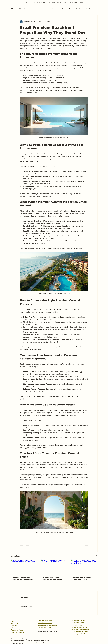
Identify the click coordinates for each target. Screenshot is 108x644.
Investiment (52, 9)
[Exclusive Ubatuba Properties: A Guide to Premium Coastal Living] (24, 567)
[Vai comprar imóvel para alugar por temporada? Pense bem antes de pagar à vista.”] (84, 567)
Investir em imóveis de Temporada (86, 9)
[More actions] (87, 22)
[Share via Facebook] (21, 540)
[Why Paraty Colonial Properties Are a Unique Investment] (54, 567)
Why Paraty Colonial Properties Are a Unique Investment (54, 578)
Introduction (23, 9)
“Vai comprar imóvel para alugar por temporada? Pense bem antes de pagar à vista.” (84, 578)
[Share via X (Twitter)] (25, 540)
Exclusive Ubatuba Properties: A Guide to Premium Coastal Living (24, 578)
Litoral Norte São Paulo (66, 9)
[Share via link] (34, 540)
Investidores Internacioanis (37, 9)
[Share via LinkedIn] (30, 540)
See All (96, 556)
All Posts (13, 9)
